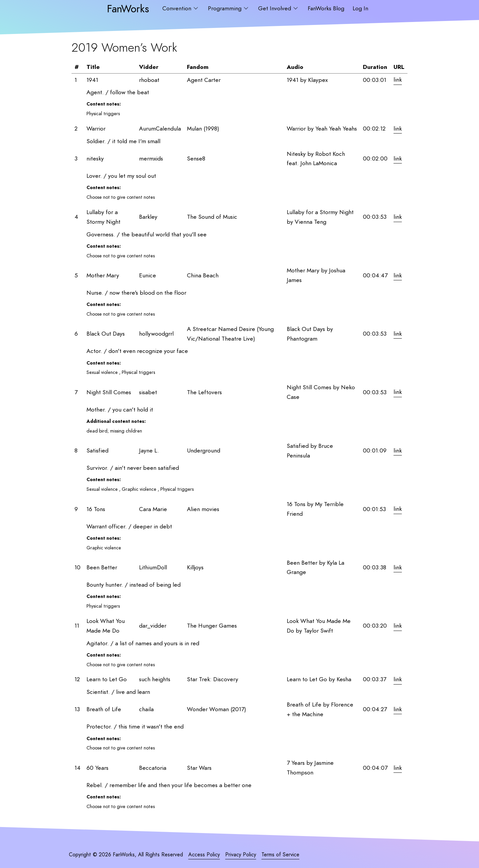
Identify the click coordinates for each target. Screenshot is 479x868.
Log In (360, 8)
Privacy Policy (241, 855)
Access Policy (204, 855)
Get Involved (275, 8)
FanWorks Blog (326, 8)
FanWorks (128, 8)
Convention (178, 8)
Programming (226, 8)
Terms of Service (280, 855)
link (398, 80)
